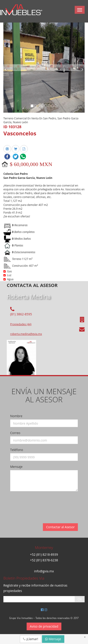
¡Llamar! (31, 639)
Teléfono (17, 450)
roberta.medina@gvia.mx (26, 334)
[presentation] (44, 503)
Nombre (16, 416)
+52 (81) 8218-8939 (44, 554)
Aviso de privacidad (44, 626)
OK (80, 599)
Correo (15, 433)
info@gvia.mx (44, 571)
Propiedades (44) (21, 324)
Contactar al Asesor (60, 527)
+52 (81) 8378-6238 (44, 560)
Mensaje (16, 467)
